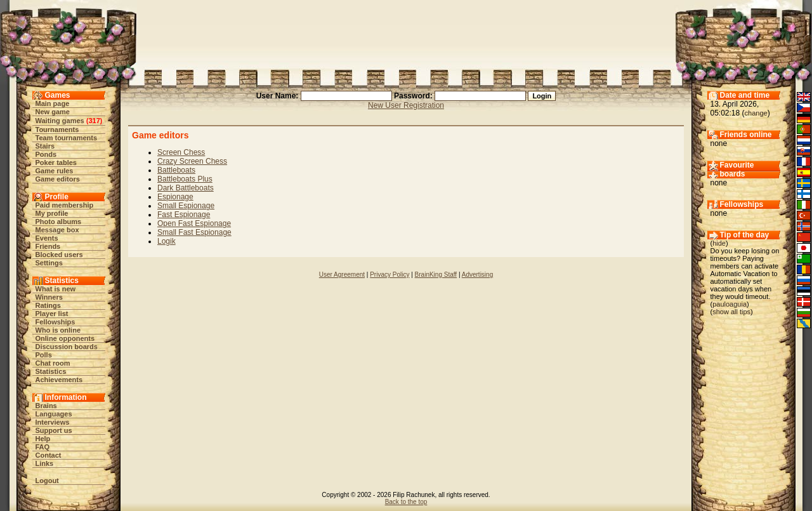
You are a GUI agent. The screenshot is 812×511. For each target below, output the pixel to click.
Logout (47, 481)
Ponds (46, 154)
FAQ (43, 447)
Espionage (175, 197)
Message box (57, 230)
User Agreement (342, 275)
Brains (46, 406)
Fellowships (56, 322)
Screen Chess (181, 152)
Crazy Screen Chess (192, 161)
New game (53, 112)
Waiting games (60, 121)
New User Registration (406, 105)
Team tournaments (67, 138)
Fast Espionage (184, 215)
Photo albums (59, 222)
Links (45, 463)
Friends (48, 246)
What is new (56, 289)
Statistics (51, 371)
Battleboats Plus (185, 179)
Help (43, 439)
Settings (49, 263)
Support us (54, 430)
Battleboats (176, 170)
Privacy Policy (390, 275)
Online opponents (65, 338)
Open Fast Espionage (194, 223)
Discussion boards (67, 347)
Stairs (45, 146)
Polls (44, 355)
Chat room (53, 363)
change (756, 113)
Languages (54, 414)
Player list (52, 314)
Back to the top (406, 502)
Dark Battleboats (186, 188)
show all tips (731, 312)
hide (719, 243)
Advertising (477, 275)
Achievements (59, 380)
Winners (49, 297)
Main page (53, 103)
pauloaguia (730, 304)
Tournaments (57, 129)
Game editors (58, 179)
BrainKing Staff (436, 275)
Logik (167, 241)
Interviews (53, 422)
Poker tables (56, 163)
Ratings (48, 305)
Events (47, 238)
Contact (49, 455)
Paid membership (65, 205)
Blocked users (59, 255)
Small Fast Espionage (194, 232)
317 (94, 121)
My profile (52, 213)
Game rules (55, 171)
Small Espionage (186, 206)
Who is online (58, 330)
